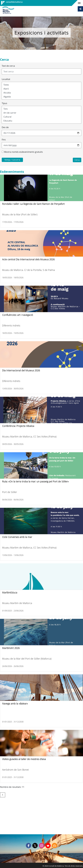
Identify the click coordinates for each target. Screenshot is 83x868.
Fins (4, 140)
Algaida (41, 97)
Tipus (4, 103)
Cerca (77, 160)
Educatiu (41, 121)
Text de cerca (8, 66)
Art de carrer (41, 113)
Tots (41, 109)
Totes (41, 85)
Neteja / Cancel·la (12, 160)
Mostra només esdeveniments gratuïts (23, 152)
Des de (5, 127)
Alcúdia (41, 93)
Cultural (41, 117)
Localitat (6, 79)
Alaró (41, 89)
